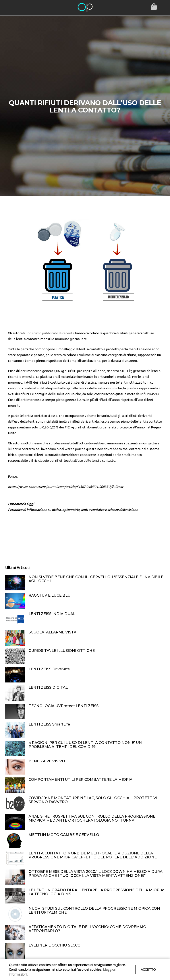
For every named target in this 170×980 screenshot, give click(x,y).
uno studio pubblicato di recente (50, 333)
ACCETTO (148, 969)
